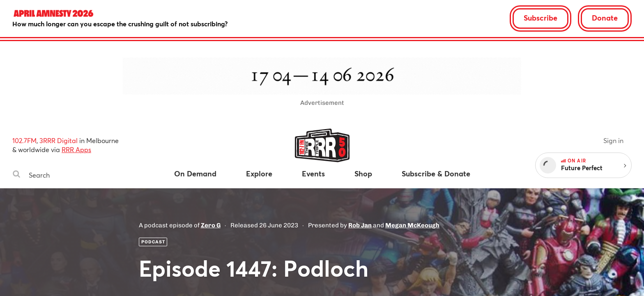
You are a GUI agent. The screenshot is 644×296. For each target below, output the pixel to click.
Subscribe (540, 18)
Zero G (211, 225)
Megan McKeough (412, 225)
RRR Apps (76, 149)
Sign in (613, 140)
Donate (605, 18)
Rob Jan (360, 225)
